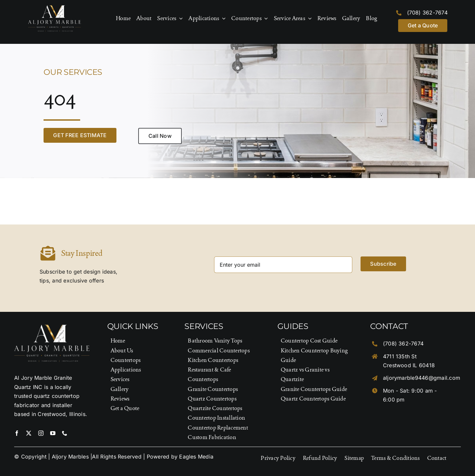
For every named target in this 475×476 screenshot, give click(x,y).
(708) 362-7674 (427, 13)
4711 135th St (400, 356)
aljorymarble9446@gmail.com (422, 378)
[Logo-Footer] (54, 8)
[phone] (65, 433)
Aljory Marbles (70, 457)
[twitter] (29, 433)
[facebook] (17, 433)
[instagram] (41, 433)
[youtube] (53, 433)
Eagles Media (196, 457)
